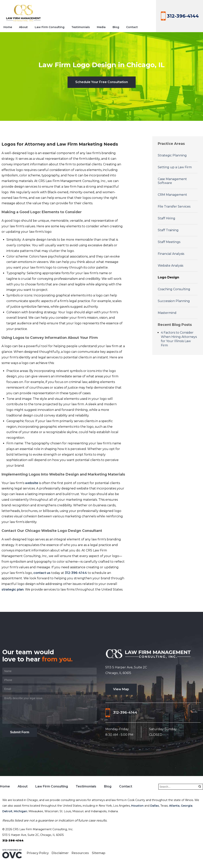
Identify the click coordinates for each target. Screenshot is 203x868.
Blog (116, 27)
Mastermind (167, 313)
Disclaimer (60, 853)
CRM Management (172, 195)
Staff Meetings (169, 242)
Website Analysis (170, 266)
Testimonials (81, 27)
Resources (80, 853)
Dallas (155, 806)
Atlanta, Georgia (181, 806)
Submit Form (20, 732)
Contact (132, 27)
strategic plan (13, 589)
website (32, 483)
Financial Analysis (171, 254)
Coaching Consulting (174, 289)
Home (8, 27)
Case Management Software (172, 181)
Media (101, 27)
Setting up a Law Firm (175, 167)
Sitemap (99, 853)
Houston (137, 806)
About (23, 27)
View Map (121, 689)
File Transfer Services (174, 206)
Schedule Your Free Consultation (102, 82)
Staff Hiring (167, 218)
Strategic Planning (172, 155)
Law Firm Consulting (50, 27)
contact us (42, 573)
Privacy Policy (38, 853)
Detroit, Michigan (15, 811)
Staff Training (168, 230)
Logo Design (168, 277)
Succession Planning (174, 301)
